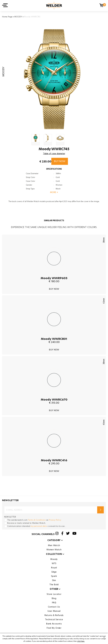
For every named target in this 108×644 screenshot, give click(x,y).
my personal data (39, 526)
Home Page (7, 17)
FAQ (54, 603)
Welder (54, 6)
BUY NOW (60, 161)
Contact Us (54, 607)
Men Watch (54, 545)
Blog (54, 598)
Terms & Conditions (37, 520)
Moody (54, 559)
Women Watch (54, 550)
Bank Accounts (54, 624)
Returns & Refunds (54, 615)
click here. (81, 641)
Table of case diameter (54, 154)
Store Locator (54, 594)
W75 (54, 563)
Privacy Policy (55, 520)
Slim (54, 580)
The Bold (54, 585)
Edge (54, 572)
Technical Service (54, 619)
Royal (54, 568)
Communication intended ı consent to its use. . (37, 526)
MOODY (18, 17)
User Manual (54, 611)
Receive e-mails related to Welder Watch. (27, 523)
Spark (54, 576)
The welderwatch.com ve (34, 520)
